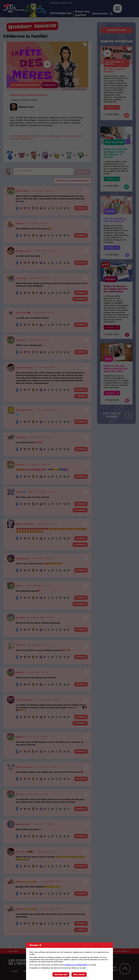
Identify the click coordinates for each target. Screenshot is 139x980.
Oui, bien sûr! (61, 974)
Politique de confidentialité (76, 965)
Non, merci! (79, 974)
